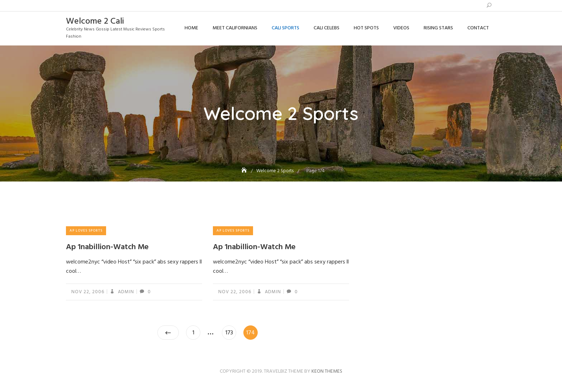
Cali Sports (285, 28)
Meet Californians (235, 28)
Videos (401, 28)
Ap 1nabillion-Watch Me (107, 247)
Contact (478, 28)
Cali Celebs (327, 28)
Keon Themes (327, 371)
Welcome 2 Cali (95, 21)
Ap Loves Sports (86, 231)
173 (231, 331)
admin (125, 292)
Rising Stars (438, 28)
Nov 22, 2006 (88, 292)
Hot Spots (366, 28)
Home (191, 28)
